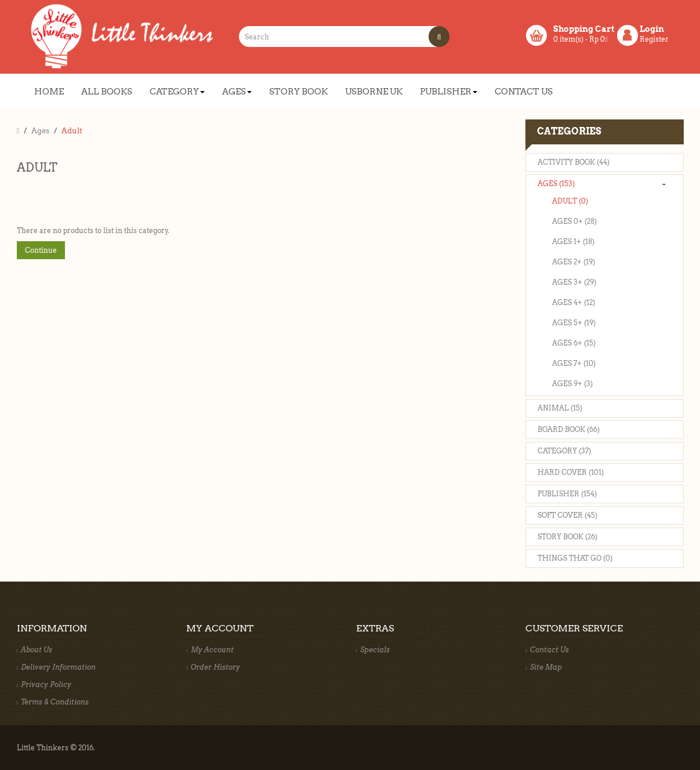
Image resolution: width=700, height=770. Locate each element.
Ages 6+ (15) (574, 343)
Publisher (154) (567, 494)
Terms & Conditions (53, 702)
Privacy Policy (44, 684)
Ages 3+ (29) (574, 282)
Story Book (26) (567, 537)
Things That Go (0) (575, 558)
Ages (40, 131)
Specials (373, 650)
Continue (41, 250)
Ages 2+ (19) (574, 262)
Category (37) (564, 451)
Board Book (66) (569, 429)
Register (654, 39)
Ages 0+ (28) (574, 221)
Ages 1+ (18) (573, 241)
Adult (72, 131)
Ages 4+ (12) (574, 302)
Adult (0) (570, 201)
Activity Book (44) (574, 162)
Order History (213, 667)
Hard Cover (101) (571, 472)
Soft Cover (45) (567, 515)
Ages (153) (556, 184)
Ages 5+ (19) (574, 323)
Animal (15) (560, 408)
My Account (210, 650)
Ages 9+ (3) (572, 384)
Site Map (544, 667)
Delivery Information (57, 667)
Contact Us (547, 650)
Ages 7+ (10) (574, 363)
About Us (35, 650)
